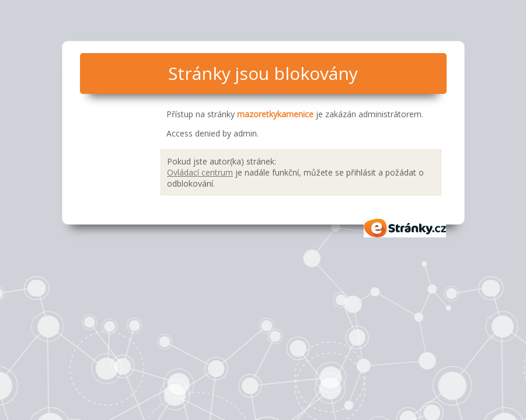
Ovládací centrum (200, 172)
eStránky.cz (405, 228)
